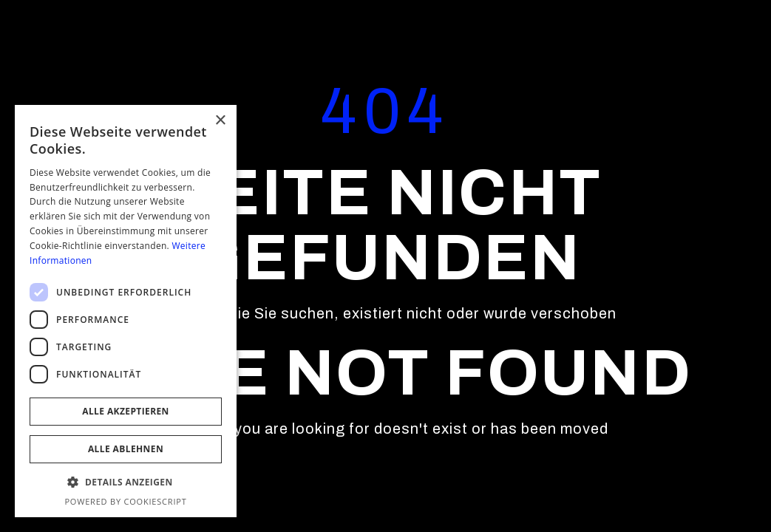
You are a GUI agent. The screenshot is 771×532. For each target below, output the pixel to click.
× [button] (220, 121)
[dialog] (126, 311)
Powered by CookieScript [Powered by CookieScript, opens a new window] (125, 501)
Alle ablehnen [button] (126, 449)
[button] (126, 482)
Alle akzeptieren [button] (126, 411)
